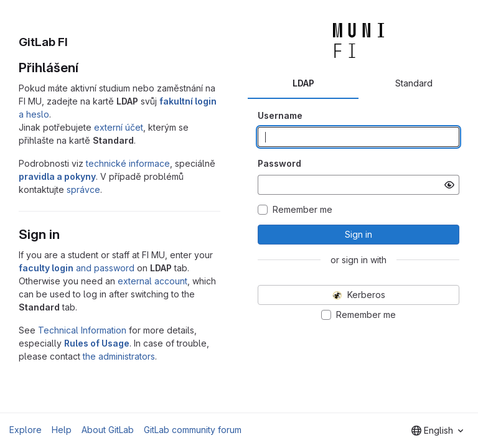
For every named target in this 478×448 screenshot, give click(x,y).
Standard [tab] (414, 83)
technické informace (128, 163)
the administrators (119, 356)
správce (83, 189)
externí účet (119, 127)
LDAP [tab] (303, 83)
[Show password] (449, 185)
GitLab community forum (193, 430)
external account (152, 281)
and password (77, 268)
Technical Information (82, 330)
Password (279, 163)
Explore (26, 430)
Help (62, 430)
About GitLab (108, 430)
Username (280, 115)
